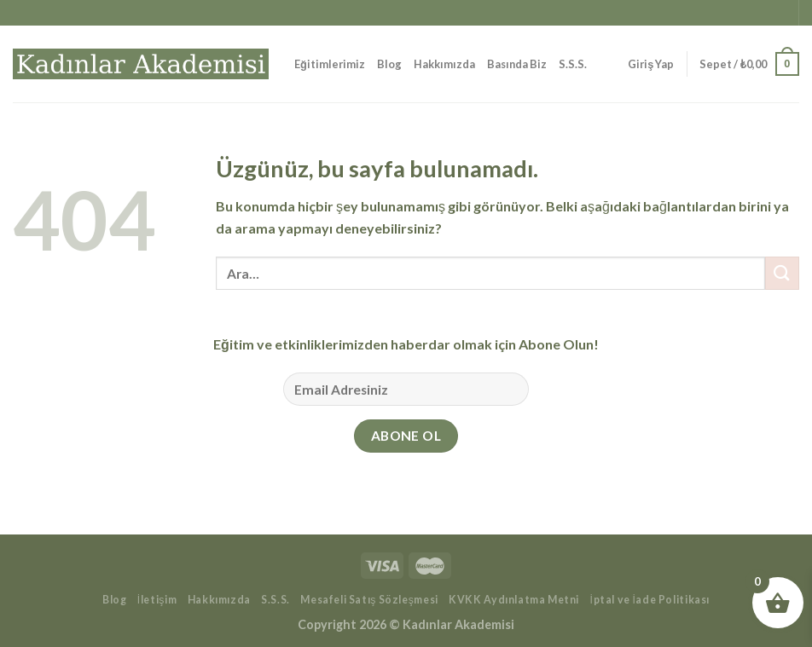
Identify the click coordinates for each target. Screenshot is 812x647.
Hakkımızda (444, 64)
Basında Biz (517, 64)
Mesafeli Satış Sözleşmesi (369, 600)
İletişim (157, 600)
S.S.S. (573, 64)
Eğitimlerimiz (330, 64)
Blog (389, 64)
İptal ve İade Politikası (650, 600)
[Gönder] (782, 273)
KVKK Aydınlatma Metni (514, 600)
